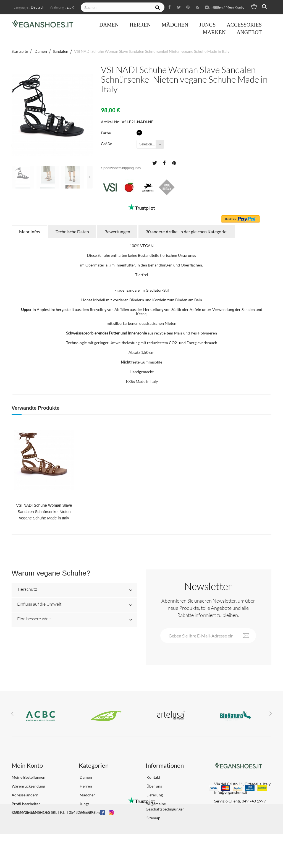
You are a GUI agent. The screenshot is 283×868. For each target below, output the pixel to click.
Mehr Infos (30, 232)
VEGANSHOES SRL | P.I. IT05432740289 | (60, 846)
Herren (140, 25)
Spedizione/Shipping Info (121, 168)
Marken (214, 32)
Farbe (106, 133)
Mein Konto (27, 765)
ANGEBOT (249, 32)
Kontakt (153, 777)
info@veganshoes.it (231, 792)
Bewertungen (117, 232)
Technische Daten (72, 232)
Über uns (154, 786)
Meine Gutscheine (27, 813)
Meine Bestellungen (28, 777)
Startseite (20, 51)
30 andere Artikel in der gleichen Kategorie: (187, 232)
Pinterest (174, 163)
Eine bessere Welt (34, 619)
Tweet (154, 163)
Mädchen (175, 25)
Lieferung (154, 795)
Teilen (164, 163)
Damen (109, 25)
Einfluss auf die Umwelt (39, 604)
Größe (107, 144)
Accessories (244, 25)
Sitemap (153, 818)
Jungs (207, 25)
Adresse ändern (25, 795)
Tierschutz (27, 589)
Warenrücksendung (28, 786)
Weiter (90, 177)
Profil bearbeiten (26, 804)
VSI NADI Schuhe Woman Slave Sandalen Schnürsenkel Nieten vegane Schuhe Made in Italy (44, 512)
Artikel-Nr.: (111, 122)
